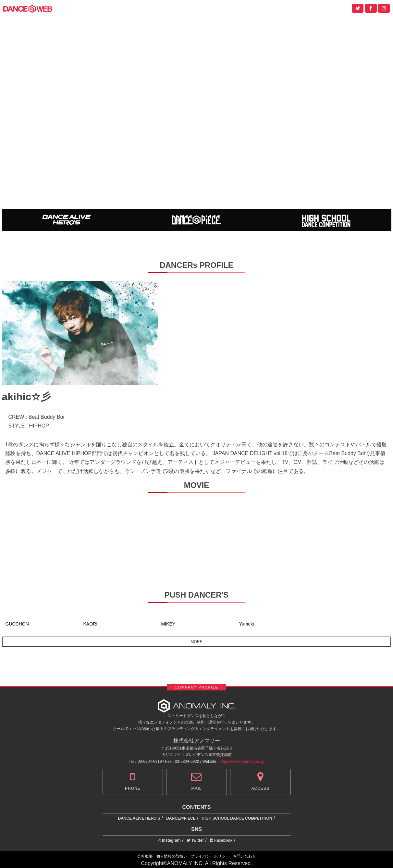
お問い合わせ (244, 856)
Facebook (221, 840)
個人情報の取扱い (172, 856)
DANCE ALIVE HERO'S (139, 818)
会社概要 (145, 856)
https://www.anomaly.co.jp (242, 762)
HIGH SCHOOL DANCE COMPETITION (237, 818)
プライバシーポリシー (210, 856)
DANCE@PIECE (181, 818)
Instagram (169, 840)
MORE (197, 642)
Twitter (195, 840)
